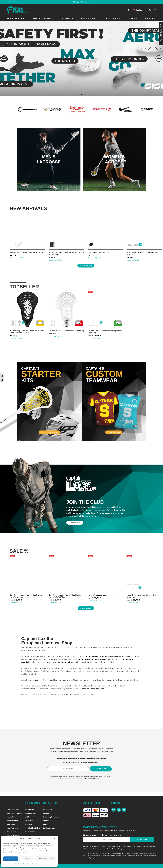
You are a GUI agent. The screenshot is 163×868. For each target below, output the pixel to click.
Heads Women (13, 821)
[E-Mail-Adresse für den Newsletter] (68, 769)
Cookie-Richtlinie (20, 864)
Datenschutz (31, 864)
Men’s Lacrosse (16, 18)
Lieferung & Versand (51, 817)
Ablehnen (26, 859)
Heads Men (11, 817)
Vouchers (151, 18)
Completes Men (13, 810)
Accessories (113, 18)
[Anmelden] (150, 10)
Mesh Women (12, 828)
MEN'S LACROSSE (70, 762)
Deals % (133, 18)
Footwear (67, 18)
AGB (27, 817)
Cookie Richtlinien (33, 828)
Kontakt (46, 813)
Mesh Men (11, 824)
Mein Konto (48, 810)
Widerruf (29, 821)
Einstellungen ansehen (45, 859)
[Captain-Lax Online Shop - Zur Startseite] (17, 10)
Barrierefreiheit (31, 832)
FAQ (45, 824)
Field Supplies (89, 18)
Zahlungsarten (49, 828)
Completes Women (14, 813)
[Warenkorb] (155, 10)
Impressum (40, 864)
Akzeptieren (11, 859)
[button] (54, 839)
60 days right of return (81, 2)
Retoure (46, 821)
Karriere (29, 824)
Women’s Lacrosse (43, 18)
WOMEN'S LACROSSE (89, 762)
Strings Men (12, 832)
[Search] (129, 10)
